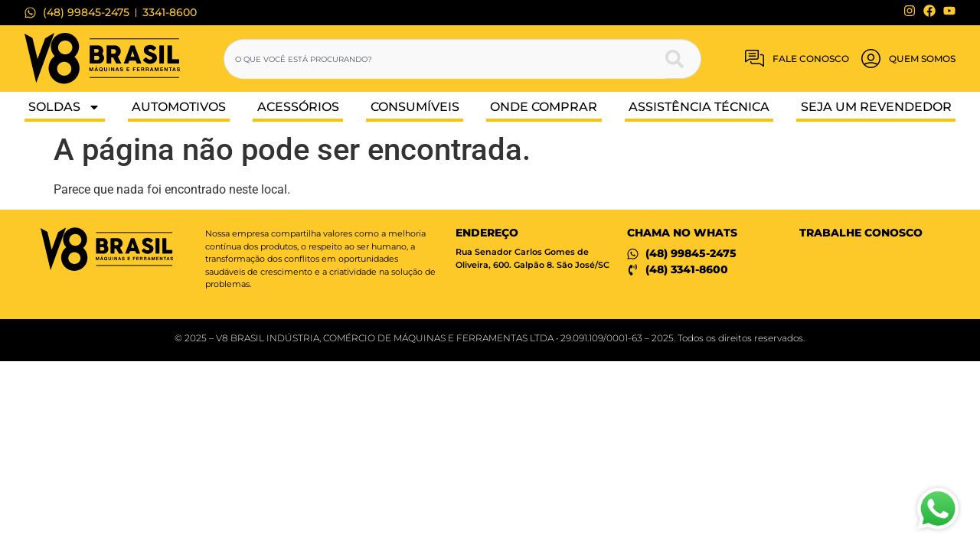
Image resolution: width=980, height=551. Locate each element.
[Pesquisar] (683, 59)
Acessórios (298, 107)
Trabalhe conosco (861, 233)
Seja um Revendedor (876, 107)
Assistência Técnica (699, 107)
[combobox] (445, 59)
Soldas (64, 107)
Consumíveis (415, 107)
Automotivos (179, 107)
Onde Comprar (544, 107)
